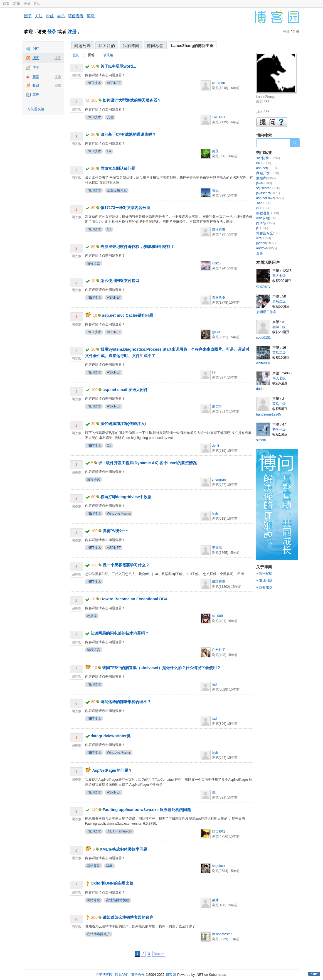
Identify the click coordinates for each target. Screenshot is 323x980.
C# (109, 151)
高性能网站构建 (118, 900)
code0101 (264, 338)
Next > (159, 954)
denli (215, 446)
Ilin (214, 372)
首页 (6, 4)
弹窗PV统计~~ (115, 531)
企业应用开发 (117, 190)
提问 (58, 58)
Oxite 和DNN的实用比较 (112, 883)
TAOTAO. (219, 117)
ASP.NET (114, 83)
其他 (110, 117)
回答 (91, 55)
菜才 (215, 900)
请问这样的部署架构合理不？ (126, 702)
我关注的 (107, 46)
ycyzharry (263, 286)
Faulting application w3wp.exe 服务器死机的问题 (147, 810)
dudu (260, 389)
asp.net (267, 168)
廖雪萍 (217, 406)
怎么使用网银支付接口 (120, 281)
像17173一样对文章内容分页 (125, 208)
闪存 (36, 48)
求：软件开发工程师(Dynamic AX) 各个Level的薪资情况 (147, 463)
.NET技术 (94, 83)
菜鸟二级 (279, 301)
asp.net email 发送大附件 (125, 390)
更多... (261, 253)
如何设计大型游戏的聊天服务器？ (132, 100)
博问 (36, 58)
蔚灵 (215, 151)
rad (214, 684)
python (266, 243)
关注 (39, 16)
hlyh (215, 514)
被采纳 (108, 55)
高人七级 (279, 276)
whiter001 (263, 363)
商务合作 (138, 975)
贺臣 (215, 190)
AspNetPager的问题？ (112, 770)
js (262, 228)
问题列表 (83, 46)
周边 (37, 4)
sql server (268, 188)
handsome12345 (269, 414)
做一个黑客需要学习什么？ (126, 565)
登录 (52, 32)
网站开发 (93, 866)
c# (264, 163)
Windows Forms (119, 514)
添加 (58, 85)
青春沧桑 (219, 298)
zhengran (219, 480)
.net (264, 203)
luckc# (217, 263)
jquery (266, 223)
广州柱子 (219, 650)
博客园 (171, 975)
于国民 (217, 548)
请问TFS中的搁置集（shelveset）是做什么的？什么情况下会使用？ (161, 668)
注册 (72, 32)
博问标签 (155, 46)
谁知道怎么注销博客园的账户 (128, 917)
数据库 (92, 616)
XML (109, 866)
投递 (58, 77)
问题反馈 (38, 109)
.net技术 (268, 158)
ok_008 (217, 616)
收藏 (36, 85)
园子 (28, 16)
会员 (27, 4)
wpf (264, 238)
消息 (91, 16)
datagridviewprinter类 (110, 736)
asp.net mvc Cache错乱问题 (128, 315)
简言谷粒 (219, 831)
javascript (268, 193)
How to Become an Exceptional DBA (134, 599)
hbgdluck (219, 866)
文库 (36, 94)
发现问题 (266, 580)
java (264, 183)
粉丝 (50, 16)
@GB (216, 332)
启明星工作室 (266, 312)
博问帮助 (266, 573)
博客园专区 (269, 233)
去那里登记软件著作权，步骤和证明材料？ (137, 247)
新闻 (16, 4)
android (267, 248)
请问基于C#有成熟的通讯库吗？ (128, 134)
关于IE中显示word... (118, 66)
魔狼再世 (219, 229)
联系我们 (122, 975)
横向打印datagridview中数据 (126, 497)
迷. (214, 792)
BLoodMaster (222, 934)
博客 (36, 67)
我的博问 (131, 46)
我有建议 (266, 587)
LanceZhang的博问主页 (192, 46)
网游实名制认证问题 (118, 168)
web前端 (267, 218)
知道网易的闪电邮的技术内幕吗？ (120, 633)
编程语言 (93, 263)
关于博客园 (104, 975)
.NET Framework (119, 831)
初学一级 (279, 327)
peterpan (219, 83)
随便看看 (76, 16)
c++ (264, 208)
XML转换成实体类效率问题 (124, 849)
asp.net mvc (270, 198)
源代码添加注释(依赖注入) (123, 424)
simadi (261, 440)
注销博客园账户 (98, 934)
